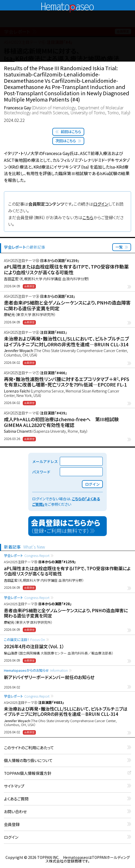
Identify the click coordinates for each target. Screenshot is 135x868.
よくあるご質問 (16, 799)
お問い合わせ (15, 812)
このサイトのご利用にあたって (29, 748)
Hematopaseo (67, 5)
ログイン (101, 204)
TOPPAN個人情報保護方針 (28, 773)
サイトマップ (14, 786)
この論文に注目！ (24, 640)
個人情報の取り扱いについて (28, 761)
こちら (88, 217)
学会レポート (27, 555)
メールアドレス (45, 461)
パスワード (41, 472)
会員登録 (12, 825)
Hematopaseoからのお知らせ (36, 670)
